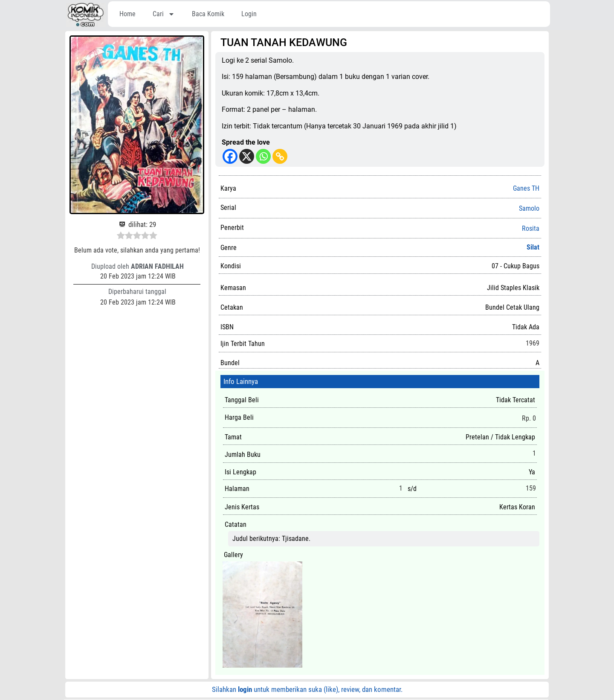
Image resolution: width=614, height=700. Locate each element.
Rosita (531, 229)
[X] (247, 156)
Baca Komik (208, 14)
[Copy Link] (280, 156)
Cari (164, 14)
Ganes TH (526, 188)
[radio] (121, 237)
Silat (533, 247)
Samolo (529, 209)
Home (127, 14)
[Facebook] (230, 156)
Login (249, 14)
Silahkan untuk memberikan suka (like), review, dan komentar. (307, 689)
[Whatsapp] (263, 156)
